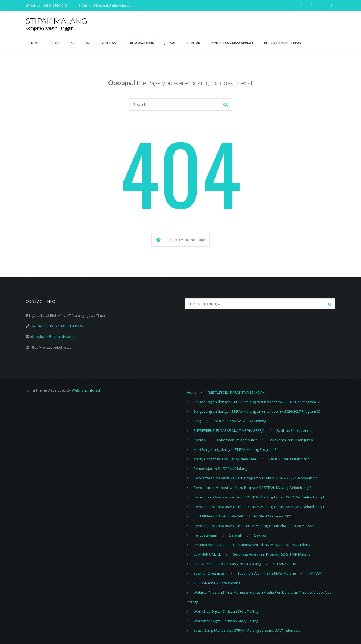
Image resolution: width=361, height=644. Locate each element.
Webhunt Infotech (87, 390)
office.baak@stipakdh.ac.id (112, 5)
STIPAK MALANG (56, 21)
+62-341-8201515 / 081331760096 (56, 326)
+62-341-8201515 (55, 5)
